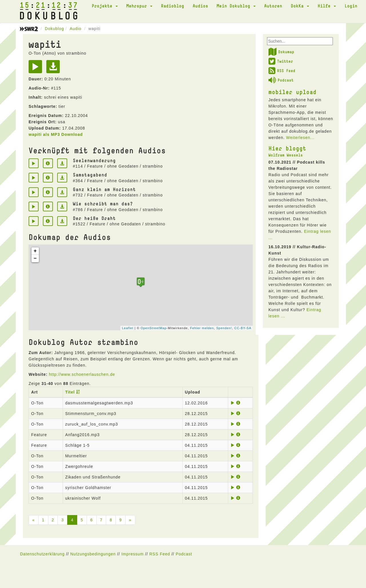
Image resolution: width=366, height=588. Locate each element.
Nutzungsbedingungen (93, 554)
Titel (70, 392)
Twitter (281, 61)
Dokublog (54, 29)
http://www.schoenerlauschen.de (82, 374)
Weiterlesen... (300, 138)
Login (351, 6)
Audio (76, 29)
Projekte (105, 6)
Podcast (281, 80)
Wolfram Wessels (286, 155)
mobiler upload (293, 92)
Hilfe (327, 6)
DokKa (300, 6)
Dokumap (281, 52)
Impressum (132, 554)
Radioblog (173, 6)
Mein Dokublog (236, 6)
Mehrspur (139, 6)
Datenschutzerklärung (42, 554)
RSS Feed (282, 71)
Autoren (273, 6)
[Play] (37, 69)
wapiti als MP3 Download (56, 134)
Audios (200, 6)
